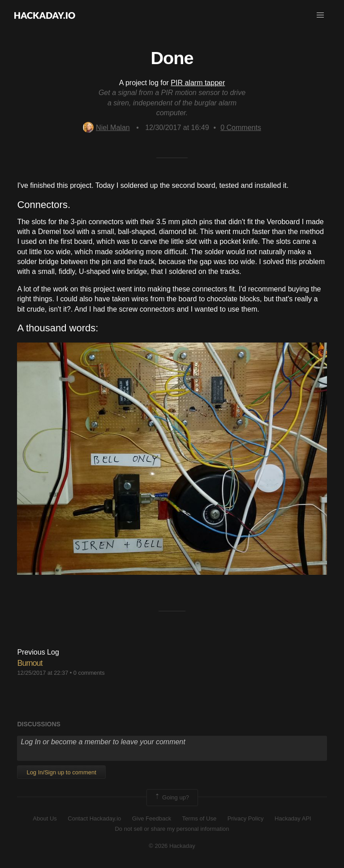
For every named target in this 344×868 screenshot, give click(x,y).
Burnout (30, 663)
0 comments (89, 673)
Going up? (172, 798)
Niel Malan (106, 128)
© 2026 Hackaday (172, 846)
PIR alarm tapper (198, 83)
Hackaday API (293, 818)
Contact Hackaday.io (94, 818)
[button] (320, 15)
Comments (241, 128)
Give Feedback (152, 818)
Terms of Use (200, 818)
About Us (45, 818)
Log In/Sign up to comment (61, 772)
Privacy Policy (246, 818)
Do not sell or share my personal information (172, 829)
